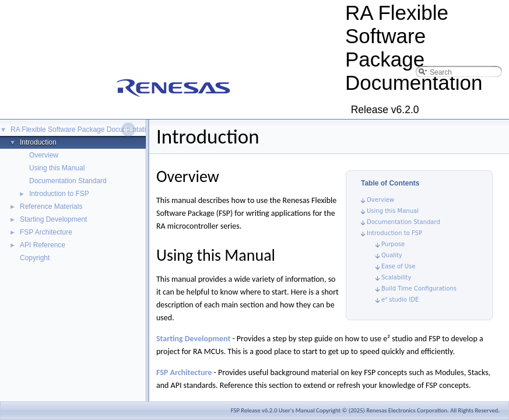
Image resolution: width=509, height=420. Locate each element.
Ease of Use (399, 266)
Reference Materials (51, 206)
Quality (392, 255)
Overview (44, 155)
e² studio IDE (400, 300)
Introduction (38, 142)
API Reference (43, 245)
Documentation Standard (68, 181)
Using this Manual (57, 168)
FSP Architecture (46, 232)
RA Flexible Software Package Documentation (82, 129)
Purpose (393, 244)
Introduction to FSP (59, 194)
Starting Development (53, 219)
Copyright (35, 258)
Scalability (396, 277)
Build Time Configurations (419, 288)
